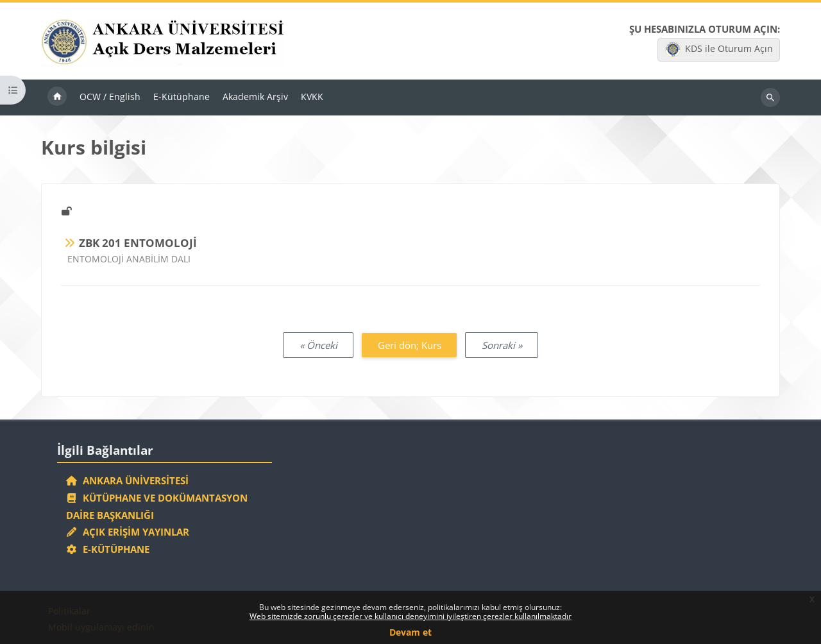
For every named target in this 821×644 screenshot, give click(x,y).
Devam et (410, 632)
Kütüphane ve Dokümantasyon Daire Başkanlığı (157, 506)
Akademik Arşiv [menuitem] (255, 97)
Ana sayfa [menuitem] (57, 97)
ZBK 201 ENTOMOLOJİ (138, 243)
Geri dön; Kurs (410, 345)
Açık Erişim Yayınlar (129, 532)
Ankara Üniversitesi (128, 480)
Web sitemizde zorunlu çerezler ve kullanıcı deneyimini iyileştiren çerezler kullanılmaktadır (410, 616)
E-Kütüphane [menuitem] (182, 97)
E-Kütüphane (108, 549)
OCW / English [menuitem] (110, 97)
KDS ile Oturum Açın (719, 49)
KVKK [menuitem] (312, 97)
